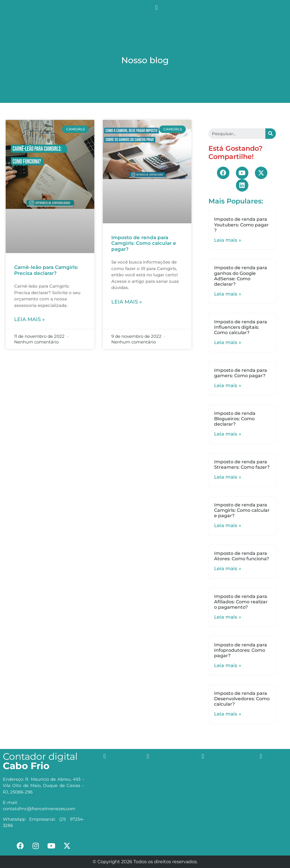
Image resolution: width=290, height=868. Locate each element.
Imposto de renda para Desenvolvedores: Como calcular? (242, 699)
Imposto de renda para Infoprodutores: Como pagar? (241, 650)
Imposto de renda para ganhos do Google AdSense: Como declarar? (241, 276)
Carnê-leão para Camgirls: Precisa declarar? (46, 270)
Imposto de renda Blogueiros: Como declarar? (235, 419)
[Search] (271, 134)
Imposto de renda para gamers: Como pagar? (241, 373)
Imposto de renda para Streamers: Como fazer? (242, 464)
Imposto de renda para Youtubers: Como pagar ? (241, 225)
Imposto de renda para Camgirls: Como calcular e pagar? (144, 243)
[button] (156, 8)
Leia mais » (29, 319)
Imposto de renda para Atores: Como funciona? (242, 556)
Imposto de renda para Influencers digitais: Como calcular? (241, 327)
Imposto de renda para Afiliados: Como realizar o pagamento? (241, 602)
